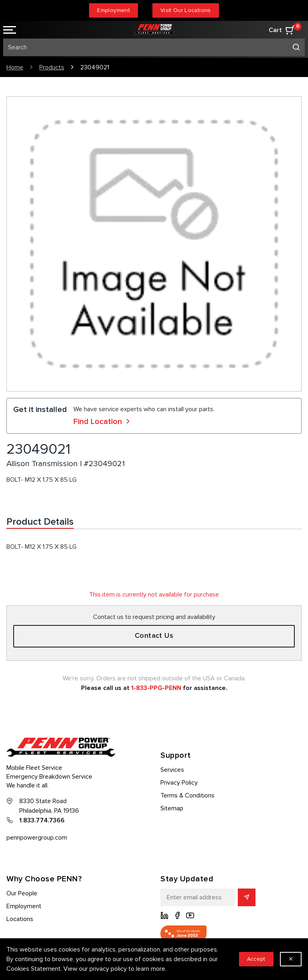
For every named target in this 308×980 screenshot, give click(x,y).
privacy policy (108, 969)
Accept (256, 959)
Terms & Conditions (187, 795)
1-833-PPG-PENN (156, 688)
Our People (22, 893)
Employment (113, 10)
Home (15, 67)
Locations (20, 919)
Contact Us (154, 636)
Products (52, 67)
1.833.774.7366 (42, 820)
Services (172, 770)
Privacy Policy (179, 783)
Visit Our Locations (186, 10)
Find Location (103, 422)
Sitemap (172, 808)
